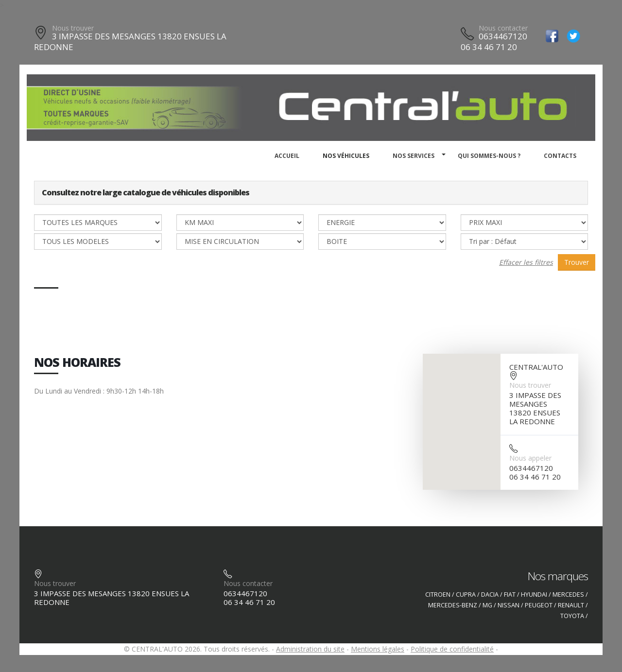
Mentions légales (378, 649)
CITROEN (438, 594)
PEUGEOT (539, 605)
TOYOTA (572, 616)
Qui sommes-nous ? (489, 156)
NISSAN (509, 605)
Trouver (577, 262)
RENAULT (571, 605)
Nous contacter (503, 28)
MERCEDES (568, 594)
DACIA (490, 594)
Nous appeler (530, 458)
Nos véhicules (346, 156)
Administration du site (310, 649)
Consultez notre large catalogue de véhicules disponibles (146, 192)
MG (487, 605)
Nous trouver (73, 28)
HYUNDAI (534, 594)
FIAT (510, 594)
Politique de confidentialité (452, 649)
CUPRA (466, 594)
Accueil (287, 156)
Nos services (414, 156)
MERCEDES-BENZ (453, 605)
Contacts (560, 156)
